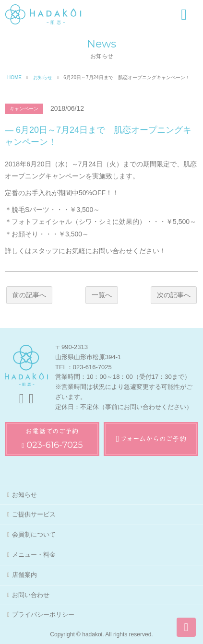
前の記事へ (29, 295)
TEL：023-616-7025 (84, 367)
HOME (14, 77)
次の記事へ (174, 295)
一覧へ (102, 295)
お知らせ (43, 77)
